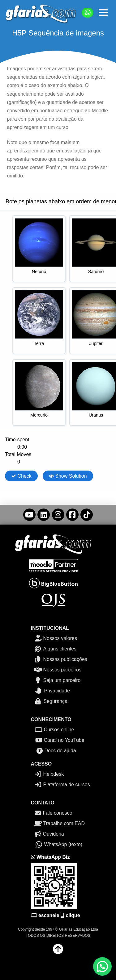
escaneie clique (56, 915)
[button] (103, 12)
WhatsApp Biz (50, 857)
